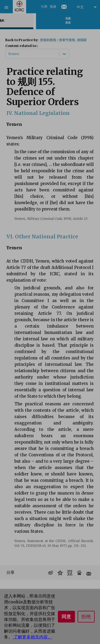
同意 (66, 617)
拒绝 (86, 617)
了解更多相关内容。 (32, 637)
